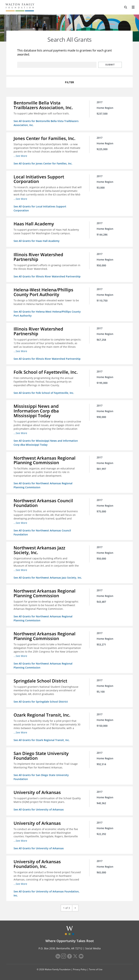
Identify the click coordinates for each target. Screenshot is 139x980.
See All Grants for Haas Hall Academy (37, 241)
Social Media (93, 948)
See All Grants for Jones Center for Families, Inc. (43, 163)
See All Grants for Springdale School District (41, 702)
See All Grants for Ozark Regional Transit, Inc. (42, 740)
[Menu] (133, 7)
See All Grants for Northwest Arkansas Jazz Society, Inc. (48, 578)
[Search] (126, 7)
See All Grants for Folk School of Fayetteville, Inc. (44, 393)
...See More (20, 156)
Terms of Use (96, 969)
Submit (110, 65)
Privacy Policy (80, 969)
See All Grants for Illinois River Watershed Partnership (47, 276)
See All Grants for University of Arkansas (39, 809)
